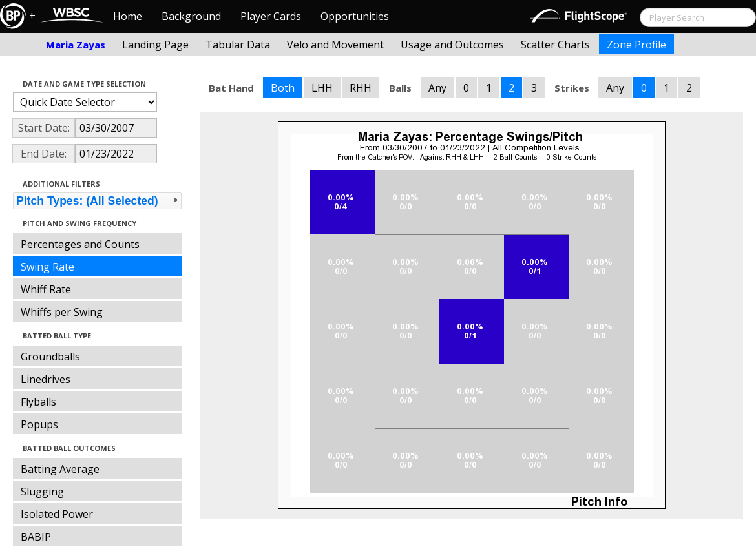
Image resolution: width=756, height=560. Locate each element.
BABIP (36, 537)
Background (191, 16)
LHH (322, 88)
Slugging (42, 492)
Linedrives (46, 379)
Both (283, 88)
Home (128, 16)
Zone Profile (636, 45)
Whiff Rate (46, 289)
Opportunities (355, 16)
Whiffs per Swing (62, 312)
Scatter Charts (555, 45)
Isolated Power (57, 514)
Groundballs (50, 357)
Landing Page (155, 45)
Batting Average (60, 469)
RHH (361, 88)
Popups (39, 424)
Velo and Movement (335, 45)
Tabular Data (238, 45)
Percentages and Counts (80, 244)
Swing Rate (47, 267)
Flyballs (38, 402)
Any (437, 88)
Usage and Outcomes (452, 45)
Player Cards (271, 16)
